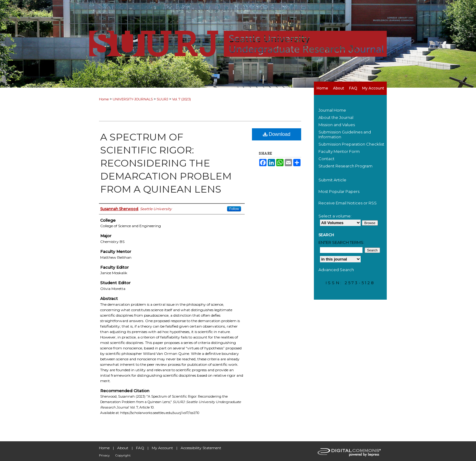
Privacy (104, 455)
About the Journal (336, 117)
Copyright (123, 455)
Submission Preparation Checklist (351, 144)
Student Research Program (345, 166)
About (123, 448)
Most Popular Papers (339, 191)
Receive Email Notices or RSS (348, 203)
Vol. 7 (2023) (182, 99)
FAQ (140, 448)
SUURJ (162, 99)
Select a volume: (335, 216)
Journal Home (332, 110)
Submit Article (332, 180)
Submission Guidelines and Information (345, 134)
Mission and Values (337, 125)
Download (277, 134)
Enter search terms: (341, 242)
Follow (234, 209)
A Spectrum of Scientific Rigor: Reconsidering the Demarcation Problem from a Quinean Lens (166, 163)
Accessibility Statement (201, 448)
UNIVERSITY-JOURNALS (133, 99)
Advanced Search (336, 270)
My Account (162, 448)
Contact (326, 159)
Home (104, 99)
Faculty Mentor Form (339, 151)
